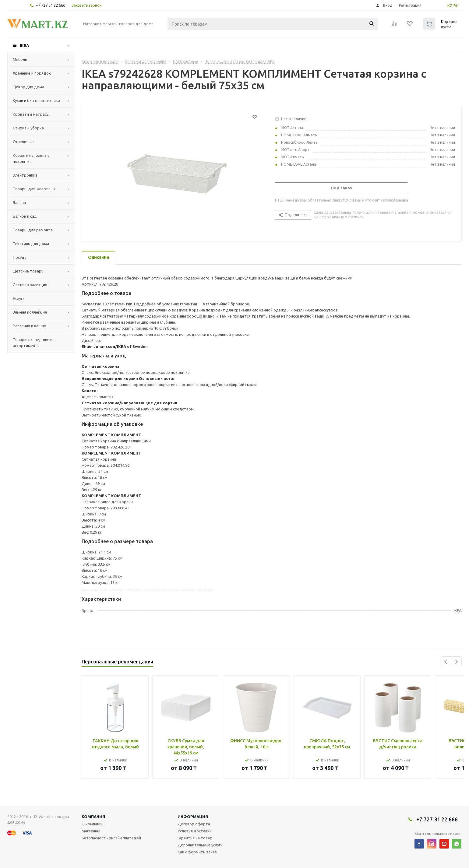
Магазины (91, 831)
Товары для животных (34, 189)
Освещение (23, 142)
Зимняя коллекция (30, 312)
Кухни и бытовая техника (36, 100)
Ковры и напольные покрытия (31, 158)
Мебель (20, 59)
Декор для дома (28, 87)
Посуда (20, 257)
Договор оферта (194, 824)
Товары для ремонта (33, 230)
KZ (450, 5)
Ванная (19, 202)
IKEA (24, 45)
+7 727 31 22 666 (50, 5)
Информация (193, 817)
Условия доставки (195, 831)
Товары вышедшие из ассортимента (34, 343)
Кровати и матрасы (31, 114)
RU (456, 5)
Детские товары (29, 271)
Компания (93, 817)
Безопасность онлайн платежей (111, 838)
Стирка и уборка (28, 128)
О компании (93, 824)
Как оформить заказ (197, 852)
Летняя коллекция (30, 285)
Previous (446, 662)
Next (456, 662)
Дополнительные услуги (200, 845)
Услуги (19, 298)
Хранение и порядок (32, 73)
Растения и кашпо (30, 326)
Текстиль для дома (31, 244)
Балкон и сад (25, 216)
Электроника (25, 175)
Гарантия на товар (195, 838)
